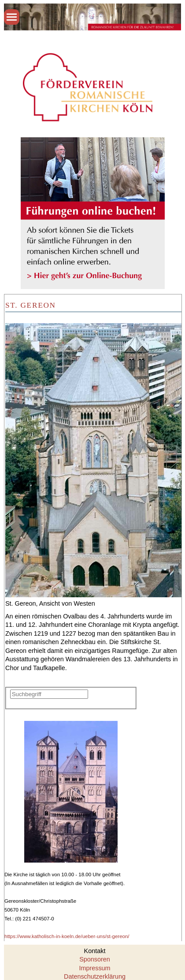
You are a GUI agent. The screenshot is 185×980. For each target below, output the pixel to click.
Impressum (94, 968)
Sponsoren (95, 959)
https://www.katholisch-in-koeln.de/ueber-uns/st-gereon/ (67, 936)
